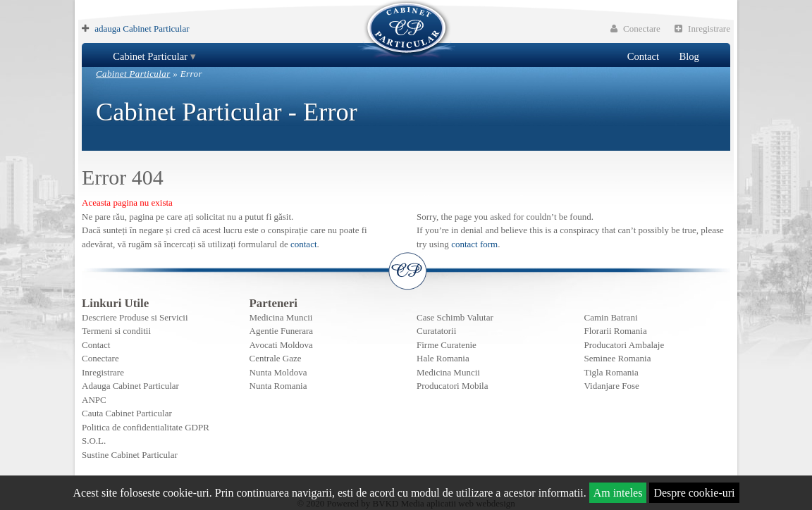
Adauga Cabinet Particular (130, 386)
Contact (643, 56)
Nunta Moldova (278, 372)
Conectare (635, 29)
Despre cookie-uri (694, 493)
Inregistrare (702, 29)
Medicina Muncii (281, 317)
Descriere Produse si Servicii (135, 317)
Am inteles (618, 493)
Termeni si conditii (116, 331)
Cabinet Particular (150, 56)
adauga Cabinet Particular (142, 29)
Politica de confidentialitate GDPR (146, 427)
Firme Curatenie (447, 345)
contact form (474, 244)
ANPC (94, 400)
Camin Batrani (611, 317)
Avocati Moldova (281, 345)
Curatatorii (436, 331)
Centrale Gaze (276, 358)
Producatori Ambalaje (625, 345)
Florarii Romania (616, 331)
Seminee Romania (618, 358)
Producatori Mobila (452, 386)
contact (304, 244)
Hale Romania (443, 358)
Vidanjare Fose (612, 386)
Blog (689, 56)
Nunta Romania (278, 386)
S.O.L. (94, 441)
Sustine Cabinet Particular (130, 455)
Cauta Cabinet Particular (127, 413)
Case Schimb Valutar (455, 317)
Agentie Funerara (282, 331)
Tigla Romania (611, 372)
